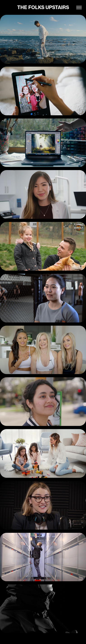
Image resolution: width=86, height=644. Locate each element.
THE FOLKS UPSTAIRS (43, 7)
